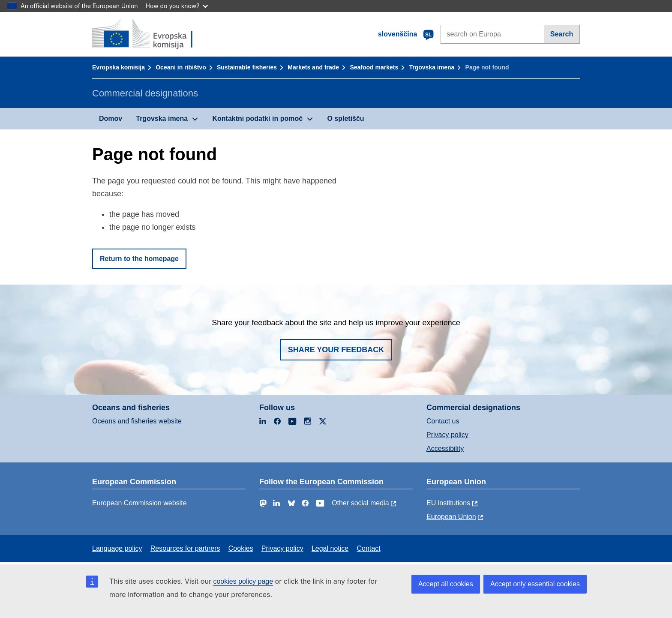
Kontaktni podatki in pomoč (257, 118)
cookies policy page (243, 581)
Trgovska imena (432, 67)
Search (562, 34)
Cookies (241, 548)
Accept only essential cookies (535, 584)
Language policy (117, 548)
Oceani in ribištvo (181, 67)
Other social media (360, 503)
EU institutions (448, 503)
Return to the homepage (139, 259)
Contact (368, 548)
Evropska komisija (118, 67)
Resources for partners (185, 548)
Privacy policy (447, 435)
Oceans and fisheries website (137, 421)
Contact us (443, 421)
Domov (111, 118)
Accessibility (445, 448)
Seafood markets (374, 67)
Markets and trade (313, 67)
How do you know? (177, 6)
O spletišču (345, 118)
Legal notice (330, 548)
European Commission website (139, 503)
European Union (451, 517)
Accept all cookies (446, 584)
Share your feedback (336, 350)
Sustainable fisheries (247, 67)
